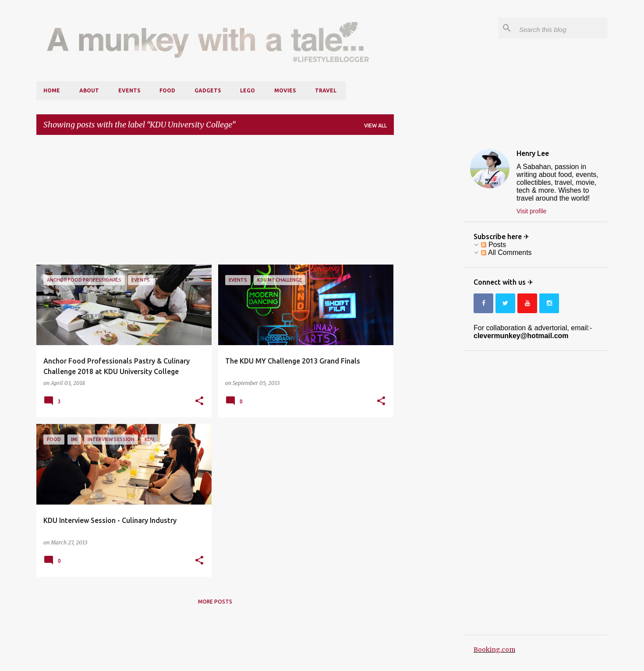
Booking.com (494, 650)
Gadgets (208, 90)
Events (129, 90)
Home (52, 90)
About (89, 90)
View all (375, 125)
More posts (215, 602)
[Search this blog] (562, 28)
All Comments (506, 253)
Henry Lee (533, 153)
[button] (199, 401)
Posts (493, 245)
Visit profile (531, 211)
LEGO (248, 90)
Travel (326, 90)
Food (167, 90)
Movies (285, 90)
